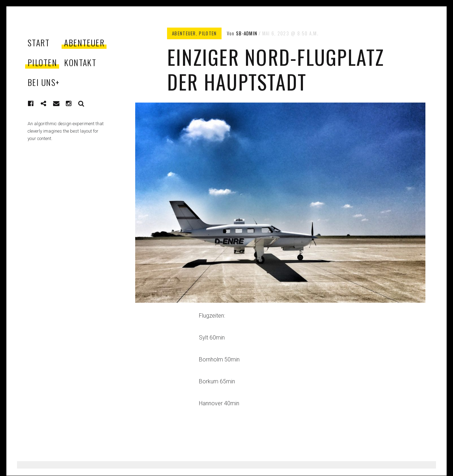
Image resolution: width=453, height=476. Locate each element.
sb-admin (247, 33)
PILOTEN (42, 62)
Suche (81, 104)
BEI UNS (44, 82)
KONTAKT (80, 62)
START (39, 42)
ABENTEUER (84, 42)
